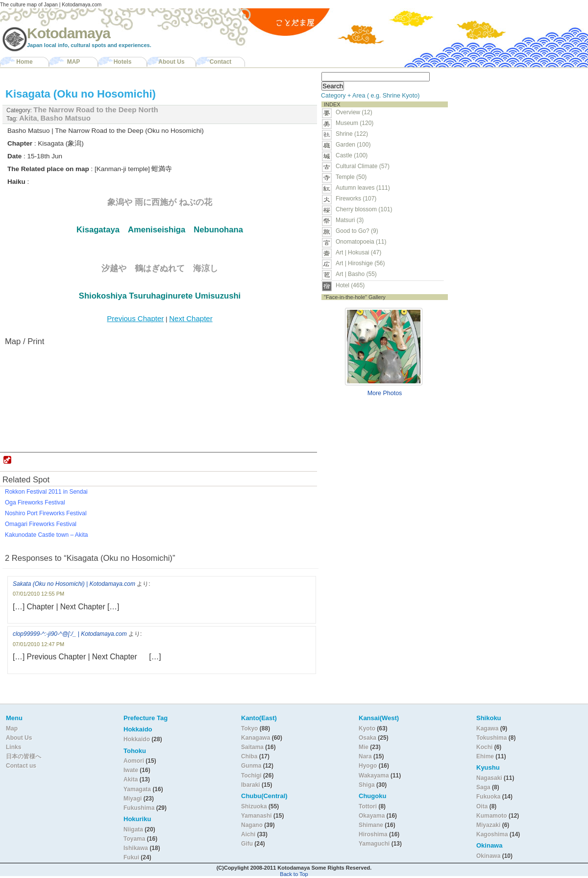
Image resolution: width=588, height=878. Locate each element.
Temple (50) (351, 177)
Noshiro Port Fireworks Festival (46, 513)
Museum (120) (357, 123)
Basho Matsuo (65, 118)
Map (12, 728)
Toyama (134, 839)
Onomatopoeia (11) (361, 242)
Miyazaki (488, 825)
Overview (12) (354, 112)
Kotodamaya (69, 33)
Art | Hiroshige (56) (360, 263)
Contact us (21, 766)
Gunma (251, 766)
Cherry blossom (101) (364, 209)
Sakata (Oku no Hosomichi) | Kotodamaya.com (74, 584)
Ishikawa (136, 848)
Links (13, 747)
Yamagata (138, 789)
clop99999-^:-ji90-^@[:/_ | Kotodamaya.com (70, 634)
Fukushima (140, 808)
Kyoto (367, 728)
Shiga (367, 785)
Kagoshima (492, 834)
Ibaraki (251, 785)
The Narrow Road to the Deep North (96, 110)
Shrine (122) (352, 134)
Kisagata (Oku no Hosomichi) (81, 94)
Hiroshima (373, 834)
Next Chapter (191, 318)
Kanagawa (256, 738)
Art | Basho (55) (356, 274)
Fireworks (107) (356, 199)
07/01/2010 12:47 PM (38, 644)
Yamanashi (257, 816)
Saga (483, 787)
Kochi (484, 747)
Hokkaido (137, 739)
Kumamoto (492, 816)
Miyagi (134, 799)
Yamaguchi (374, 844)
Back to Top (294, 874)
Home (24, 62)
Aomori (135, 761)
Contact (221, 62)
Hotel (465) (350, 285)
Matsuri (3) (350, 220)
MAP (74, 62)
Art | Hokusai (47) (358, 252)
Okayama (372, 816)
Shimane (371, 825)
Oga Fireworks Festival (35, 502)
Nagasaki (489, 778)
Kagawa (487, 728)
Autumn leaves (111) (363, 188)
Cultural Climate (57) (363, 166)
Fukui (132, 857)
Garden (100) (353, 145)
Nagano (253, 825)
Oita (482, 806)
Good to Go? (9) (357, 231)
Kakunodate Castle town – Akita (46, 535)
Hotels (123, 62)
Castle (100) (352, 155)
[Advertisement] (514, 130)
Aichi (248, 834)
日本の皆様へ (24, 756)
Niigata (133, 829)
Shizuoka (254, 806)
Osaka (367, 738)
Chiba (249, 756)
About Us (171, 62)
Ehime (485, 756)
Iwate (131, 770)
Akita (28, 118)
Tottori (368, 806)
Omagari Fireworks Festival (41, 524)
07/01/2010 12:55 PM (38, 594)
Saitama (252, 747)
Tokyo (250, 728)
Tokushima (491, 738)
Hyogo (368, 766)
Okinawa (488, 856)
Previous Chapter (135, 318)
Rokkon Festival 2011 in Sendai (46, 492)
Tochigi (252, 776)
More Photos (385, 393)
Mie (364, 747)
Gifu (247, 844)
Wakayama (374, 776)
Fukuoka (488, 797)
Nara (366, 756)
